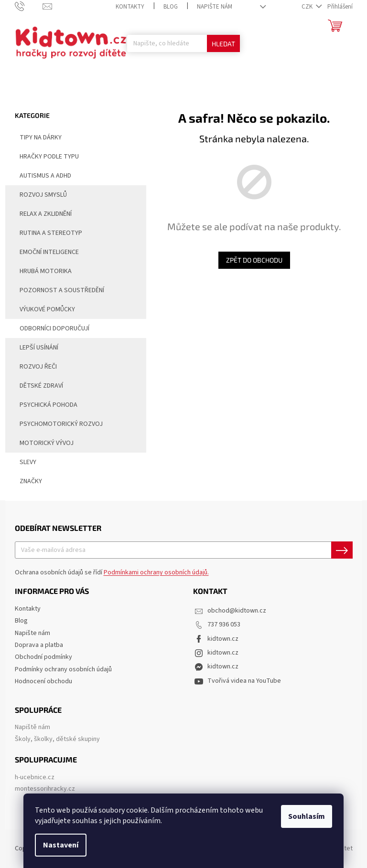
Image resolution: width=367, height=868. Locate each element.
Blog (171, 7)
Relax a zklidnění (46, 214)
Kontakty (130, 7)
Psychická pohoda (49, 405)
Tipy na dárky (36, 137)
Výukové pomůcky (47, 309)
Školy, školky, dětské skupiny (57, 739)
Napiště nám (32, 727)
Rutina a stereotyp (51, 233)
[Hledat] (183, 43)
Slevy (23, 461)
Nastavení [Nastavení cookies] (61, 845)
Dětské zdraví (41, 386)
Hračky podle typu (44, 156)
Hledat (223, 44)
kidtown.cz (223, 639)
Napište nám (215, 7)
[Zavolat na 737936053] (29, 6)
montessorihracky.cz (45, 789)
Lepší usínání (39, 348)
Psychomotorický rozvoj (61, 424)
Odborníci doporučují (50, 328)
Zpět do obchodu (254, 260)
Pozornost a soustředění (62, 290)
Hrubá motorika (46, 271)
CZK (308, 7)
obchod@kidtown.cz (237, 611)
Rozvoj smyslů (43, 195)
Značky (31, 481)
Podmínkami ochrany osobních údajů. (156, 572)
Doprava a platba (39, 645)
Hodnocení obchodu (43, 681)
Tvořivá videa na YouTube (244, 681)
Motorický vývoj (47, 443)
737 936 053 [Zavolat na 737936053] (224, 625)
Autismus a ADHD (41, 175)
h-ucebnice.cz (35, 778)
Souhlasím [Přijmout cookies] (307, 816)
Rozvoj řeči (38, 367)
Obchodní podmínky (43, 657)
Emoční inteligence (49, 252)
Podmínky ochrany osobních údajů (63, 669)
